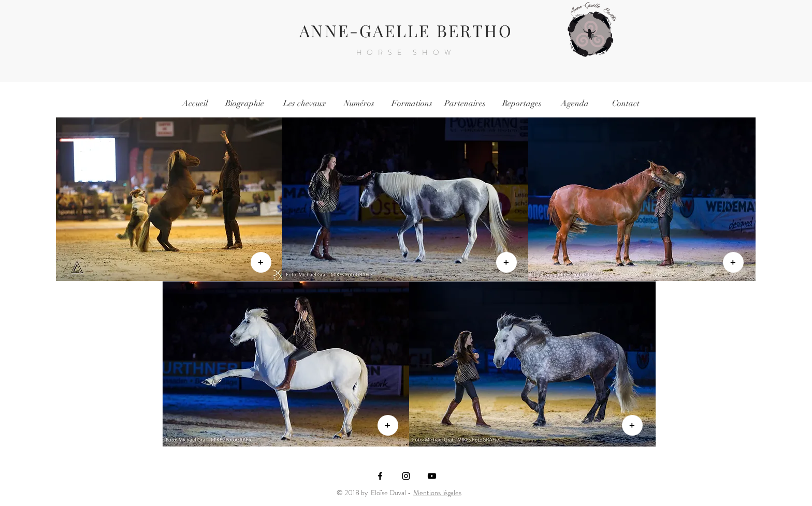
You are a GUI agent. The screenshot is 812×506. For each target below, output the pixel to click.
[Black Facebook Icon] (380, 476)
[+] (261, 262)
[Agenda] (575, 103)
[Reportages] (522, 103)
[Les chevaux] (304, 103)
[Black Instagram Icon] (406, 476)
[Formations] (412, 103)
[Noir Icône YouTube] (432, 476)
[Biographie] (244, 103)
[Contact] (626, 103)
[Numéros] (359, 103)
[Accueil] (195, 103)
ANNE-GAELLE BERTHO (406, 30)
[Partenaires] (465, 103)
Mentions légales (437, 493)
